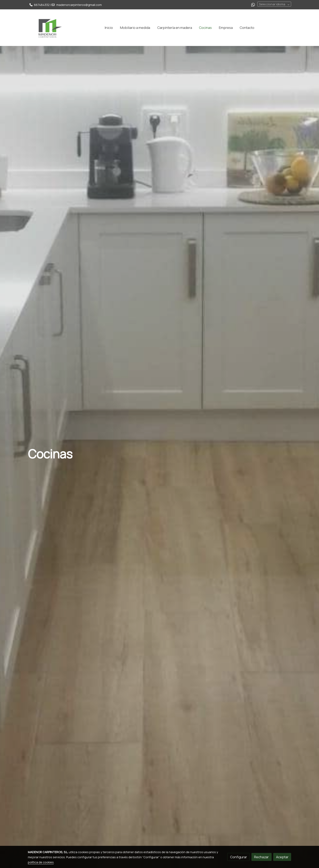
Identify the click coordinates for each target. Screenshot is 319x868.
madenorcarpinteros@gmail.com (79, 5)
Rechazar (261, 857)
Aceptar (282, 857)
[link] (48, 28)
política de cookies (41, 862)
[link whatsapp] (253, 4)
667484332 (42, 5)
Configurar (239, 857)
